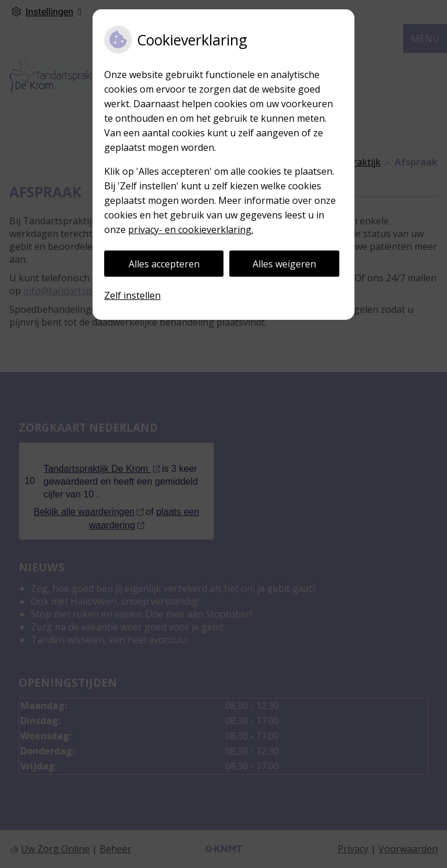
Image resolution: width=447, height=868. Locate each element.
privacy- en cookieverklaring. (191, 230)
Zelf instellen (132, 295)
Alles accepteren (164, 264)
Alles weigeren (284, 264)
